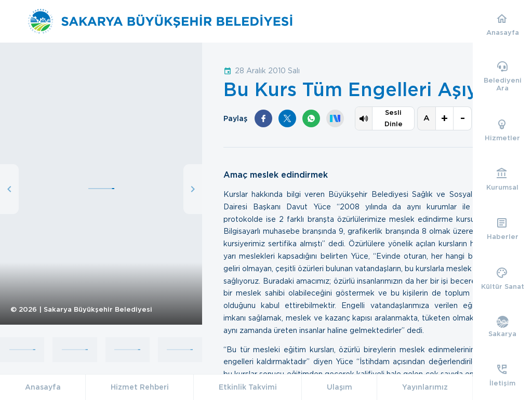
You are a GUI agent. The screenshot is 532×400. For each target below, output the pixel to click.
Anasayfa (43, 387)
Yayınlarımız (425, 387)
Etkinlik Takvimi (248, 387)
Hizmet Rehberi (140, 387)
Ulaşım (340, 387)
